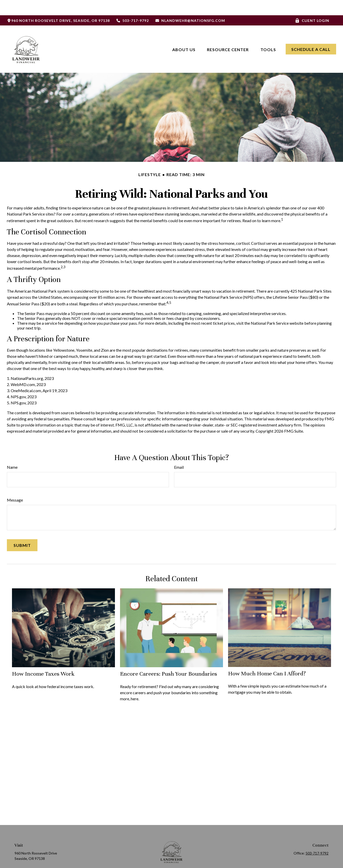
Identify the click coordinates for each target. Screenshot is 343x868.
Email (179, 452)
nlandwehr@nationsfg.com (190, 5)
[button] (184, 34)
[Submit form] (22, 530)
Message (15, 485)
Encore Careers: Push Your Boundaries (169, 658)
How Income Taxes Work (43, 658)
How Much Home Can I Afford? (267, 658)
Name (12, 452)
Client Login (312, 5)
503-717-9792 (133, 5)
